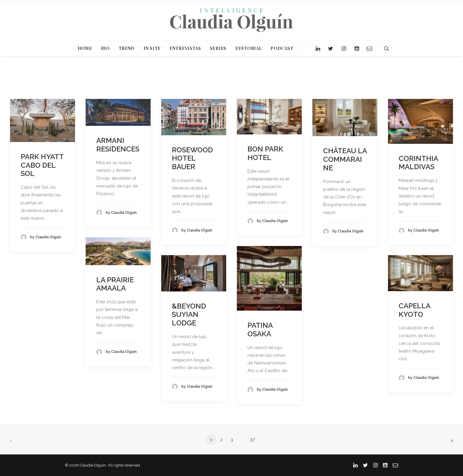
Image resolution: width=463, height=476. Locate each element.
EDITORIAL (248, 48)
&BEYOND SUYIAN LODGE (189, 315)
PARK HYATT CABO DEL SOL (42, 165)
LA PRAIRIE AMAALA (115, 284)
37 (252, 440)
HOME (85, 48)
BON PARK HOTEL (265, 153)
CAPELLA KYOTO (414, 310)
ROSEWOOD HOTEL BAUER (192, 158)
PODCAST (282, 48)
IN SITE (152, 48)
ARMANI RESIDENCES (118, 145)
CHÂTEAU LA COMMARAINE (345, 159)
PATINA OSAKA (260, 330)
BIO (105, 48)
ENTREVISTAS (185, 48)
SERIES (218, 48)
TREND (127, 48)
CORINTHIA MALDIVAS (418, 163)
